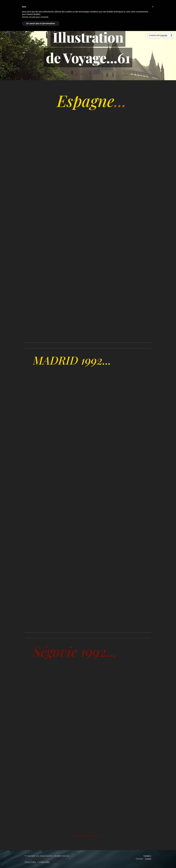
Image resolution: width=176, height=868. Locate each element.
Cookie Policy (44, 862)
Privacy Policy (30, 862)
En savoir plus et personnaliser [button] (41, 23)
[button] (153, 7)
